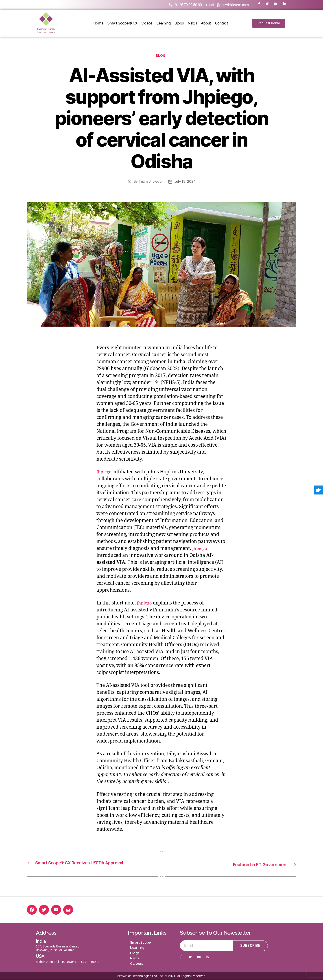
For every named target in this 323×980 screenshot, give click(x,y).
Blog (161, 57)
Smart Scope (141, 943)
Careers (137, 964)
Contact (231, 23)
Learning (162, 23)
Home (89, 23)
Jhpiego (105, 473)
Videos (143, 23)
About (213, 23)
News (197, 23)
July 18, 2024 (185, 182)
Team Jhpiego (149, 182)
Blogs (181, 23)
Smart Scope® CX (115, 23)
